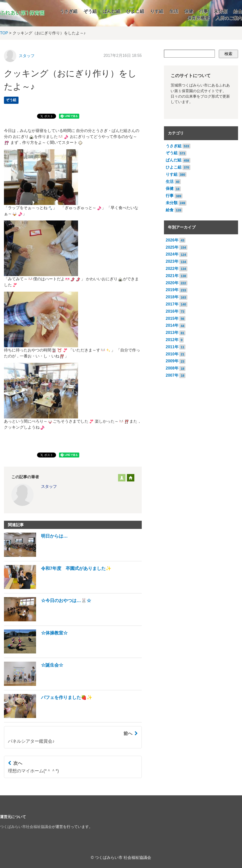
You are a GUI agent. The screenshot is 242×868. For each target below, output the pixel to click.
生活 (174, 11)
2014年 (172, 325)
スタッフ (27, 56)
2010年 (172, 354)
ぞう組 (90, 11)
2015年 (172, 318)
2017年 (172, 304)
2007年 (172, 375)
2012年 (172, 340)
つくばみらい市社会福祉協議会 (26, 827)
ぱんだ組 (112, 11)
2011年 (172, 347)
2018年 (172, 297)
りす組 (157, 11)
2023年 (172, 261)
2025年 (172, 247)
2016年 (172, 311)
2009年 (172, 361)
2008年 (172, 368)
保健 (189, 11)
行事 (203, 11)
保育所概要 (198, 18)
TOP (4, 33)
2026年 (172, 240)
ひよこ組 (135, 11)
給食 (238, 11)
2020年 (172, 283)
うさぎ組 (69, 11)
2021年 (172, 276)
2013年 (172, 333)
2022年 (172, 269)
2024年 (172, 254)
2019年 (172, 290)
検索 (228, 54)
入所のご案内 (229, 18)
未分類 (221, 11)
